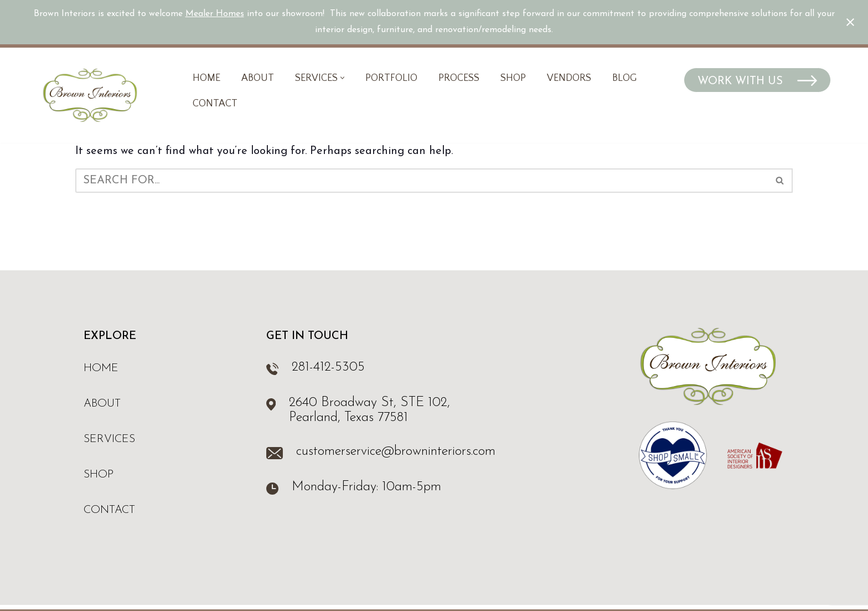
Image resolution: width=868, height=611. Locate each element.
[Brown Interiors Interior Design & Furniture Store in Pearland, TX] (90, 95)
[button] (342, 78)
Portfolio (391, 78)
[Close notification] (850, 22)
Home (206, 78)
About (258, 78)
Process (459, 78)
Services (109, 439)
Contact (215, 104)
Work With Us (742, 81)
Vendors (569, 78)
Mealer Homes (215, 14)
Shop (513, 78)
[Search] (422, 181)
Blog (624, 78)
